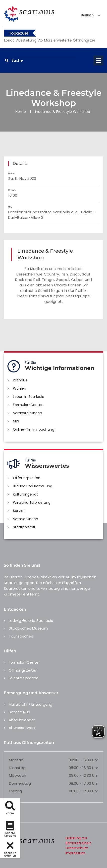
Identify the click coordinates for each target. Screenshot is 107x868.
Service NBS (19, 712)
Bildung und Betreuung (33, 486)
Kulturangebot (25, 494)
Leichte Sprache (24, 678)
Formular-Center (28, 405)
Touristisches (21, 636)
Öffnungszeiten (27, 478)
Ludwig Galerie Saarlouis (31, 620)
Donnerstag (20, 783)
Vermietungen (26, 519)
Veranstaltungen (27, 413)
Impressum (75, 853)
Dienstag (17, 768)
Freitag (15, 791)
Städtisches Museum (28, 628)
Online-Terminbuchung (34, 429)
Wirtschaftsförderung (32, 503)
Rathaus (20, 380)
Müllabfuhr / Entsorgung (30, 704)
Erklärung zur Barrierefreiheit (78, 841)
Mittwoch (18, 775)
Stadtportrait (24, 527)
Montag (16, 760)
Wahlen (20, 388)
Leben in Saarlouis (28, 397)
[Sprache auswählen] (85, 15)
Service (19, 511)
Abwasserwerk (22, 728)
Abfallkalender (22, 720)
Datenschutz (77, 848)
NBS (16, 421)
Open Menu (98, 60)
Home (21, 112)
